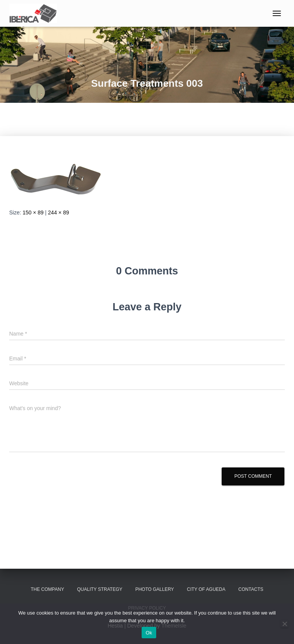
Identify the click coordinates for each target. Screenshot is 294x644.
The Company (47, 589)
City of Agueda (206, 589)
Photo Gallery (154, 589)
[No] (284, 624)
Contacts (251, 589)
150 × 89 (33, 213)
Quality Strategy (100, 589)
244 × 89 (58, 213)
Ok (149, 633)
